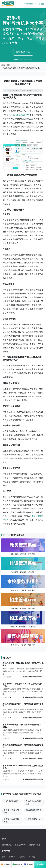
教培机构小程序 (35, 845)
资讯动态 (7, 68)
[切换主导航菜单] (42, 4)
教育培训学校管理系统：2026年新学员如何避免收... (23, 746)
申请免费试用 (23, 52)
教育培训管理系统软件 (20, 115)
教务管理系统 (7, 845)
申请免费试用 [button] (30, 4)
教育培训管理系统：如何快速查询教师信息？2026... (22, 726)
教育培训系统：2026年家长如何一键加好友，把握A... (23, 664)
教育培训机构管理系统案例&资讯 (27, 68)
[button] (16, 59)
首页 (9, 65)
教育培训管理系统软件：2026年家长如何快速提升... (23, 705)
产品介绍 (22, 857)
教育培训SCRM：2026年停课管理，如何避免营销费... (23, 767)
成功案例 (12, 857)
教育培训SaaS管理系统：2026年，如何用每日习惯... (22, 685)
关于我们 (32, 857)
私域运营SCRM (20, 845)
